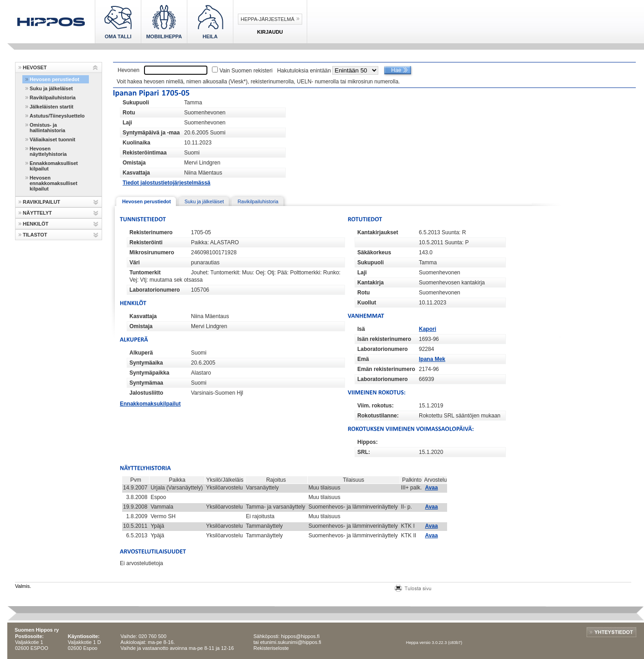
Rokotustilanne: (378, 416)
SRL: (364, 452)
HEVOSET (35, 67)
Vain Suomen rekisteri (246, 71)
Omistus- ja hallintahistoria (47, 128)
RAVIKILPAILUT (41, 202)
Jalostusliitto (146, 393)
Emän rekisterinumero (386, 369)
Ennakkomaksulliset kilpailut (54, 166)
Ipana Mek (432, 359)
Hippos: (368, 442)
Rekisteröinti (146, 242)
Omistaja (134, 163)
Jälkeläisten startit (52, 107)
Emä (363, 359)
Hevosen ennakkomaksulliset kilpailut (54, 183)
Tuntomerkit (145, 273)
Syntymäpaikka (149, 373)
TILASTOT (35, 235)
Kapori (428, 329)
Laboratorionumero (155, 290)
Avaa (431, 488)
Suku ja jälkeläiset (51, 88)
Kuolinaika (137, 143)
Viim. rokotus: (376, 406)
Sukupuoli (136, 103)
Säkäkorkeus (374, 252)
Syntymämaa (146, 383)
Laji (127, 123)
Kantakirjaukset (378, 232)
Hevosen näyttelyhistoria (48, 151)
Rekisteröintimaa (145, 153)
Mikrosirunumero (152, 252)
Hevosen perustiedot (54, 79)
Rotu (129, 113)
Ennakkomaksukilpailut (150, 404)
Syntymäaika (146, 363)
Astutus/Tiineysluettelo (57, 116)
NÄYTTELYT (37, 213)
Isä (361, 329)
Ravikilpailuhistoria (53, 98)
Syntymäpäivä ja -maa (151, 133)
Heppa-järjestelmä (268, 19)
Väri (135, 263)
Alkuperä (141, 353)
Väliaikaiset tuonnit (52, 139)
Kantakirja (371, 283)
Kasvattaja (136, 173)
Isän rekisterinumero (384, 339)
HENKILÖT (36, 224)
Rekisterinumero (151, 232)
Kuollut (367, 303)
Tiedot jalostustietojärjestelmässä (167, 183)
